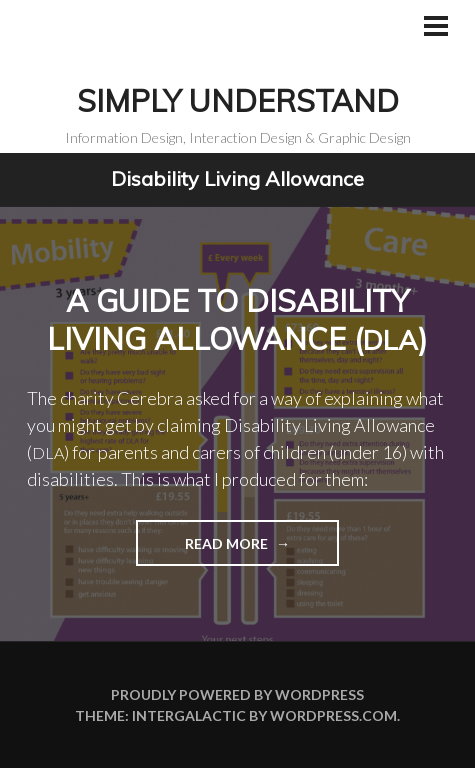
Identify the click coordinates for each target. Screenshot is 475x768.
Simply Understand (238, 101)
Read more (203, 549)
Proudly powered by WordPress (237, 694)
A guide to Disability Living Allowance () (237, 320)
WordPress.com (333, 715)
